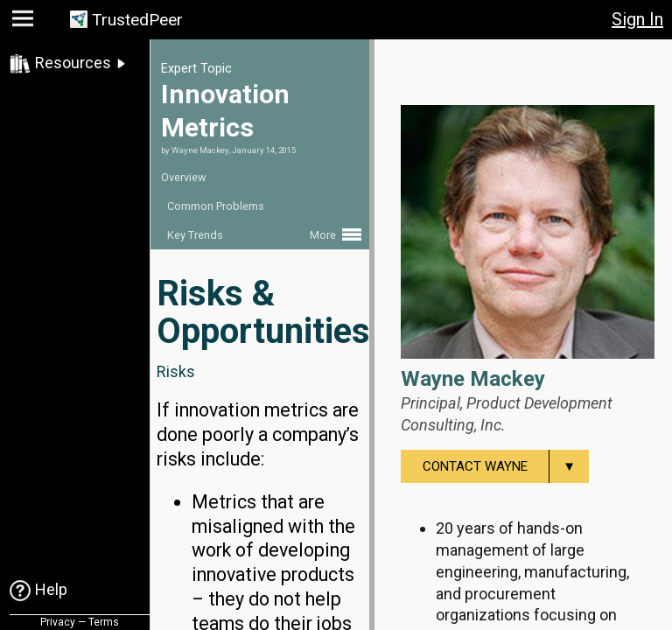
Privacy (58, 622)
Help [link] (51, 589)
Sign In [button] (637, 19)
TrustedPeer (137, 20)
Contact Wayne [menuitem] (506, 466)
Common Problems (216, 206)
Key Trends (195, 235)
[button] (25, 22)
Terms (104, 622)
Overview (184, 177)
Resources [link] (73, 63)
